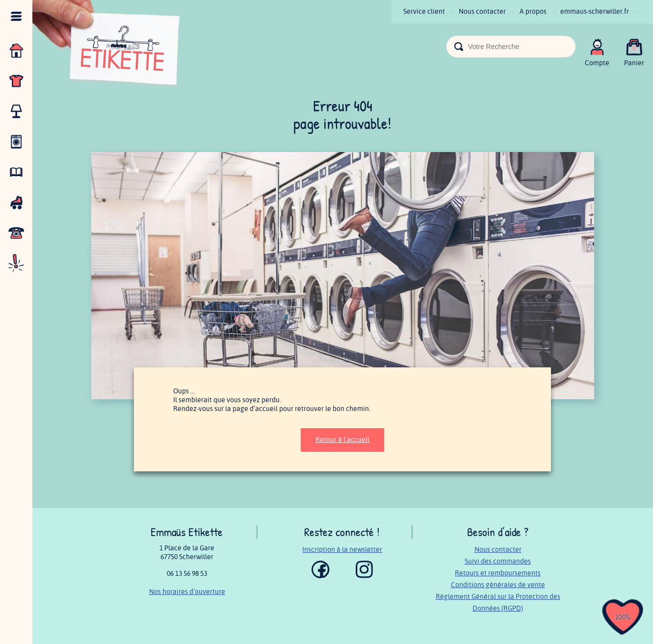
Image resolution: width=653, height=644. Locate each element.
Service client (424, 12)
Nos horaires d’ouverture (187, 592)
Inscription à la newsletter (342, 550)
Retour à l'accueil (342, 440)
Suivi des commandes (498, 561)
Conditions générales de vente (498, 585)
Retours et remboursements (498, 573)
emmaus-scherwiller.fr (595, 12)
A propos (533, 12)
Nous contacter (482, 12)
